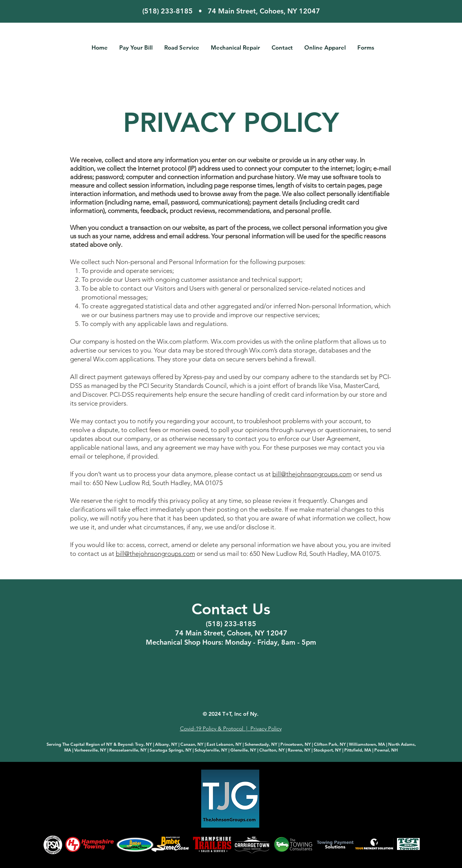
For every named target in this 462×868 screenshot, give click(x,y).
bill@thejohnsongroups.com (312, 474)
